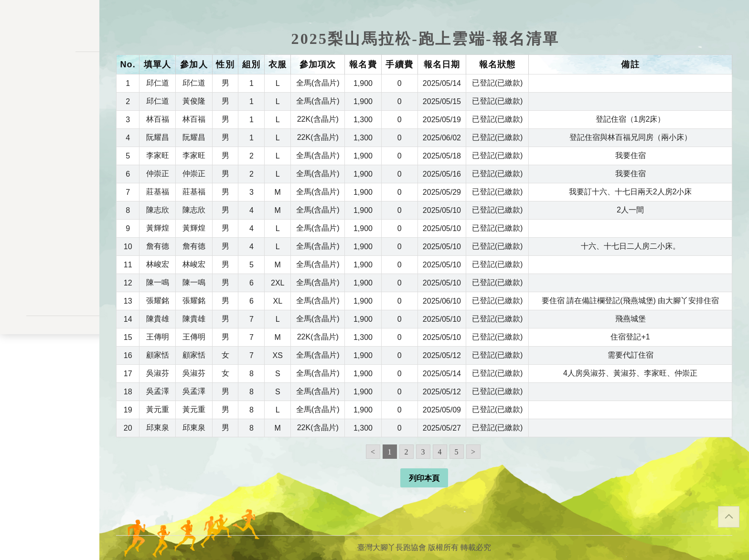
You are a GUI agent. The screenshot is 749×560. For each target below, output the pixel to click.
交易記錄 (50, 227)
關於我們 (50, 274)
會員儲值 (50, 171)
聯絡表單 (50, 372)
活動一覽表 (50, 105)
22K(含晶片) (318, 119)
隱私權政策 (50, 357)
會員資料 (50, 208)
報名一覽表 (50, 153)
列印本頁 (424, 478)
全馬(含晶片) (318, 83)
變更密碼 (50, 190)
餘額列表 (50, 246)
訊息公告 (50, 124)
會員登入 (50, 300)
